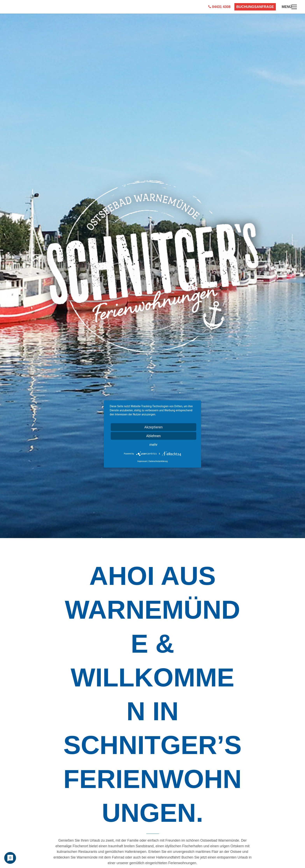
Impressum (142, 461)
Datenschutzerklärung (158, 461)
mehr (153, 445)
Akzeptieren (154, 427)
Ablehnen (153, 436)
